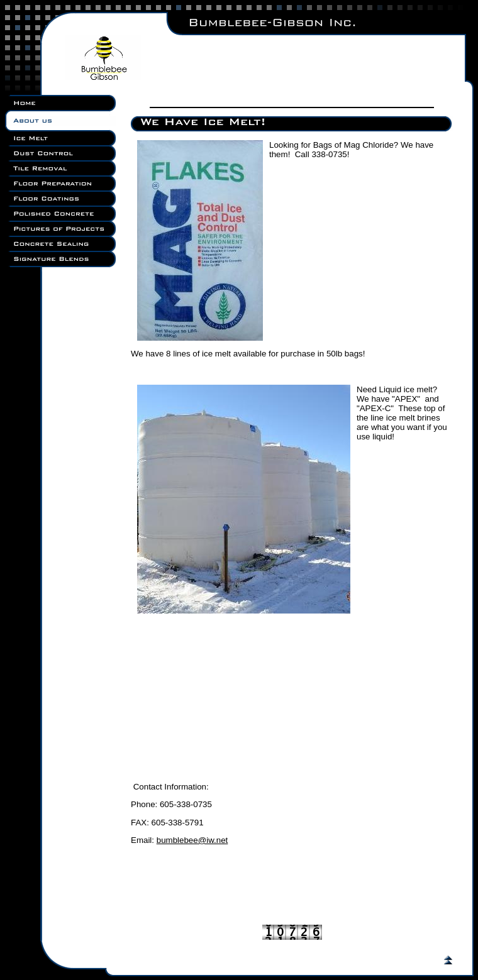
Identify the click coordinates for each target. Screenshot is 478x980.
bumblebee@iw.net (192, 840)
